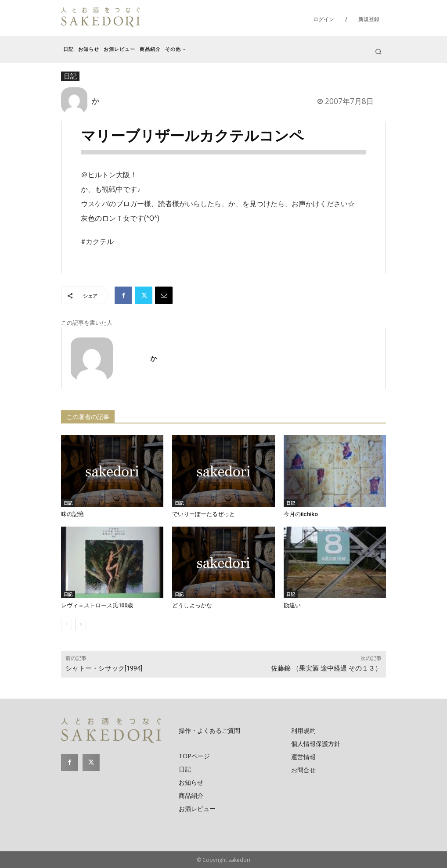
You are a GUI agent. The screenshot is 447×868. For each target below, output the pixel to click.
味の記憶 (72, 514)
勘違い (292, 605)
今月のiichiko (301, 514)
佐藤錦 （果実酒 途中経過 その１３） (326, 668)
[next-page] (81, 624)
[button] (378, 52)
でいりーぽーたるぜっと (204, 514)
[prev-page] (67, 624)
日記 (68, 503)
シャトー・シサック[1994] (104, 668)
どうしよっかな (192, 605)
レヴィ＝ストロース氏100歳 (97, 605)
